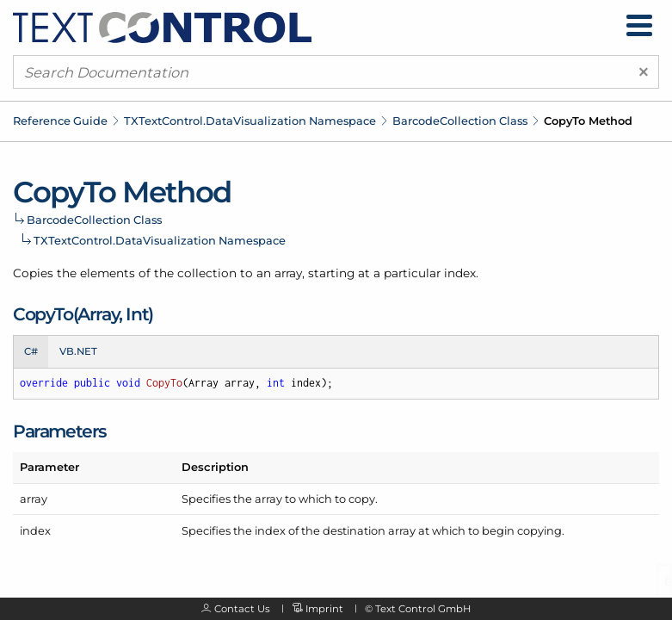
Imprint (324, 609)
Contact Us (242, 609)
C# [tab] (31, 351)
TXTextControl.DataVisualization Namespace (250, 121)
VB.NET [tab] (78, 351)
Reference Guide (60, 121)
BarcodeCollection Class (460, 121)
